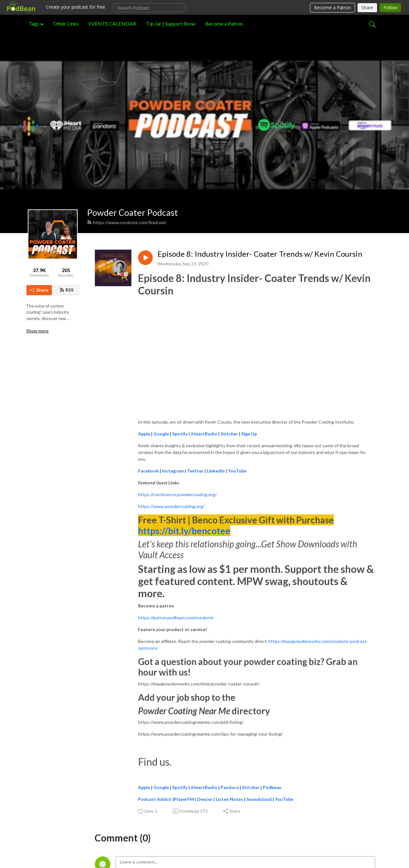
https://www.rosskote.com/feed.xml (126, 107)
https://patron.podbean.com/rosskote (176, 501)
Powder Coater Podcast (132, 96)
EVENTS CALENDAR (112, 23)
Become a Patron (224, 23)
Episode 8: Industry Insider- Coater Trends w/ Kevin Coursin (260, 138)
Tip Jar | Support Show (171, 23)
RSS (66, 174)
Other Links (66, 23)
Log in (163, 771)
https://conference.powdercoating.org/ (177, 379)
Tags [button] (34, 23)
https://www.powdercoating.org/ (171, 391)
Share (39, 174)
